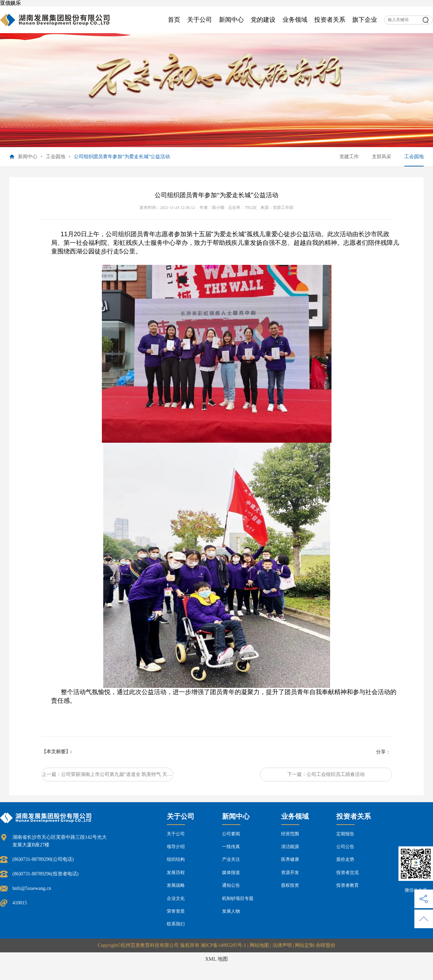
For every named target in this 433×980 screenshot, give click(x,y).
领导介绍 (176, 847)
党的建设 (263, 20)
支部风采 (382, 157)
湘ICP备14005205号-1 (223, 945)
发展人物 (231, 911)
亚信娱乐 (10, 3)
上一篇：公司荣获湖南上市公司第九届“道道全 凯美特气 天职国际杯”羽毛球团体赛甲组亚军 (108, 774)
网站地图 (259, 945)
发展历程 (176, 872)
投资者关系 (330, 20)
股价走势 (345, 859)
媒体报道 (231, 872)
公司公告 (345, 847)
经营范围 (290, 834)
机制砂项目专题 (238, 898)
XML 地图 (217, 959)
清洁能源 (290, 847)
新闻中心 (231, 20)
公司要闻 (231, 834)
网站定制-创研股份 (315, 945)
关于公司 (200, 20)
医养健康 (290, 859)
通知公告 (231, 885)
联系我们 (176, 924)
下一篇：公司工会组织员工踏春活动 (326, 774)
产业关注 (231, 859)
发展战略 (176, 885)
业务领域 (295, 20)
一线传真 (231, 847)
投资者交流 (348, 872)
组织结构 (176, 859)
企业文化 (176, 898)
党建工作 (349, 157)
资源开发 (290, 872)
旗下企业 (365, 20)
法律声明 (282, 945)
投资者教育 (348, 885)
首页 (174, 20)
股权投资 (290, 885)
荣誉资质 (176, 911)
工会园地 (56, 157)
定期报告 (345, 834)
